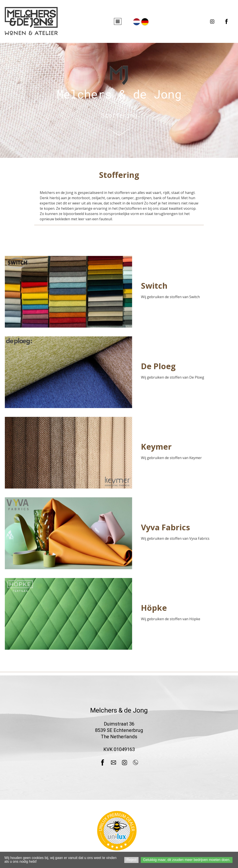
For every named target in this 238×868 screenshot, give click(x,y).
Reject (131, 860)
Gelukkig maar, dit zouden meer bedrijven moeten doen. (187, 860)
